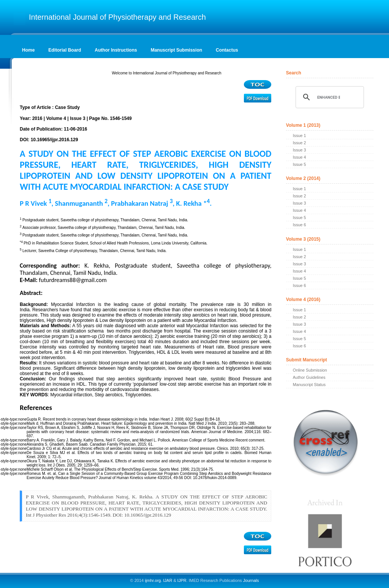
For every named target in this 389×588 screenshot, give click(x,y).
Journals (251, 580)
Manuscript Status (309, 385)
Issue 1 (300, 136)
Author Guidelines (309, 377)
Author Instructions (116, 50)
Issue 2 (300, 143)
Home (28, 50)
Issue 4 (300, 157)
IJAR (168, 580)
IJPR (182, 580)
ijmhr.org (153, 580)
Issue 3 (300, 150)
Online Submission (310, 370)
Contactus (227, 50)
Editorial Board (65, 50)
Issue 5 (300, 164)
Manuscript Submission (176, 50)
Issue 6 (300, 225)
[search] (329, 97)
